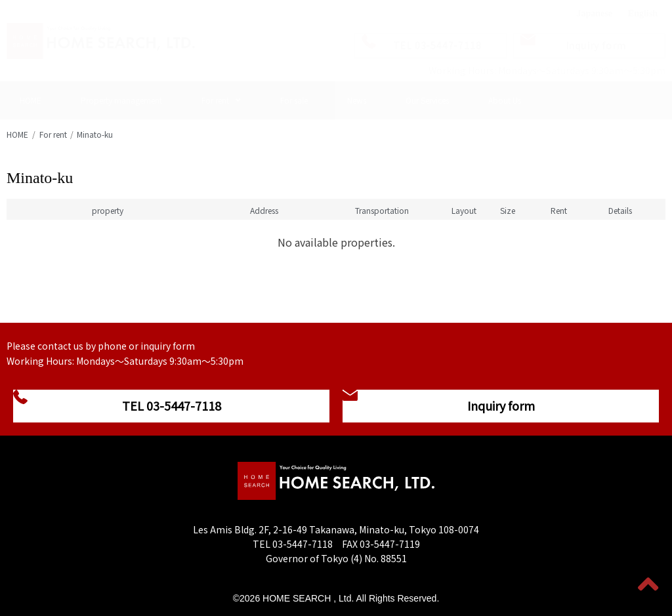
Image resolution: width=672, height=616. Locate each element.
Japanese (594, 13)
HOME (17, 134)
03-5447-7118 (303, 544)
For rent (53, 134)
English (643, 13)
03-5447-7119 (390, 544)
